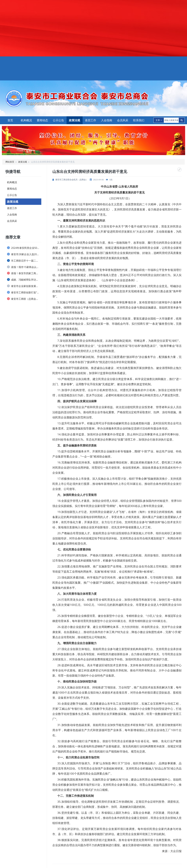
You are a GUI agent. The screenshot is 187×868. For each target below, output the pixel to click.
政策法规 (74, 120)
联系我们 (139, 120)
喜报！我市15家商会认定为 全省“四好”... (24, 267)
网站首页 (10, 162)
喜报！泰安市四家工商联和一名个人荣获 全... (24, 273)
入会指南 (107, 120)
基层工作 (91, 120)
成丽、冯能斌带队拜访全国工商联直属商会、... (24, 280)
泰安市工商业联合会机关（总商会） (72, 180)
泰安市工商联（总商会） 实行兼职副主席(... (24, 299)
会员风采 (123, 120)
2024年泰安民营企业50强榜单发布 (24, 248)
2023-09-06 (98, 180)
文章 (159, 120)
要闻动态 (42, 120)
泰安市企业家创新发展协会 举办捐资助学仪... (24, 286)
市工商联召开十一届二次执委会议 (24, 261)
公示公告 (58, 120)
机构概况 (26, 120)
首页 (10, 120)
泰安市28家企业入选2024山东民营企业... (24, 254)
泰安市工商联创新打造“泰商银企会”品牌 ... (24, 292)
